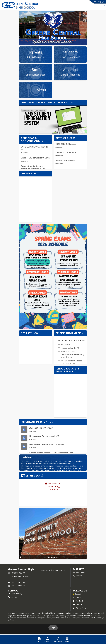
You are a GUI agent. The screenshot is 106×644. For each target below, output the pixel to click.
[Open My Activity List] (58, 639)
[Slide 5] (56, 557)
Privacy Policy (79, 608)
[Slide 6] (58, 557)
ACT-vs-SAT (66, 344)
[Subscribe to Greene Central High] (78, 594)
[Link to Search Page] (104, 5)
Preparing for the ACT (71, 348)
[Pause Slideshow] (21, 557)
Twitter (77, 597)
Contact (77, 576)
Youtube (77, 604)
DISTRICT (78, 569)
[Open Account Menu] (48, 639)
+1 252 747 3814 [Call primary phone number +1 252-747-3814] (18, 582)
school (13, 591)
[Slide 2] (50, 557)
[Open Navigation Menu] (67, 639)
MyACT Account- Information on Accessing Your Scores (73, 354)
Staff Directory (15, 594)
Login (53, 628)
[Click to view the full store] (53, 475)
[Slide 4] (54, 557)
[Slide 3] (52, 557)
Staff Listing (79, 572)
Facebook (78, 601)
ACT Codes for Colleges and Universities (71, 362)
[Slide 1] (48, 557)
